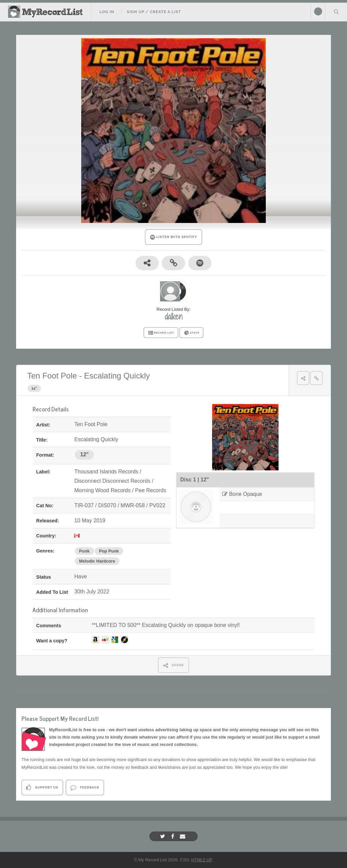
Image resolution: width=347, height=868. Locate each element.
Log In (107, 12)
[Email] (183, 836)
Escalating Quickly (117, 376)
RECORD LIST (161, 333)
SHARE (174, 665)
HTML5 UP (202, 860)
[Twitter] (163, 836)
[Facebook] (173, 836)
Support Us (42, 787)
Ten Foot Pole (52, 376)
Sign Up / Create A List (154, 12)
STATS (191, 333)
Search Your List (336, 11)
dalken (173, 316)
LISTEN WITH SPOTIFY (174, 237)
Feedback (85, 787)
